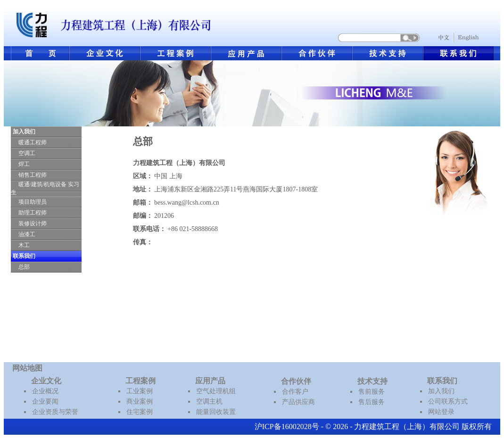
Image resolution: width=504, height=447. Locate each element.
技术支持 (372, 381)
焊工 (24, 164)
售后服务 (372, 402)
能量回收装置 (216, 412)
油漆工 (27, 234)
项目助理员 (33, 202)
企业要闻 (45, 401)
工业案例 (140, 391)
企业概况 (45, 391)
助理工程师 (33, 213)
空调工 (27, 153)
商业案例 (140, 401)
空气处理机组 (216, 391)
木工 (24, 245)
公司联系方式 (448, 401)
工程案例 (140, 381)
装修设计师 (33, 223)
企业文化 (46, 381)
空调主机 (209, 401)
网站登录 (441, 412)
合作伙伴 (296, 381)
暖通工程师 (33, 142)
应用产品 (210, 381)
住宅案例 (140, 412)
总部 (24, 267)
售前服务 (372, 392)
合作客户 (295, 392)
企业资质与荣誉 (55, 412)
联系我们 (442, 381)
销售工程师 (33, 175)
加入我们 (441, 391)
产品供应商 (298, 402)
